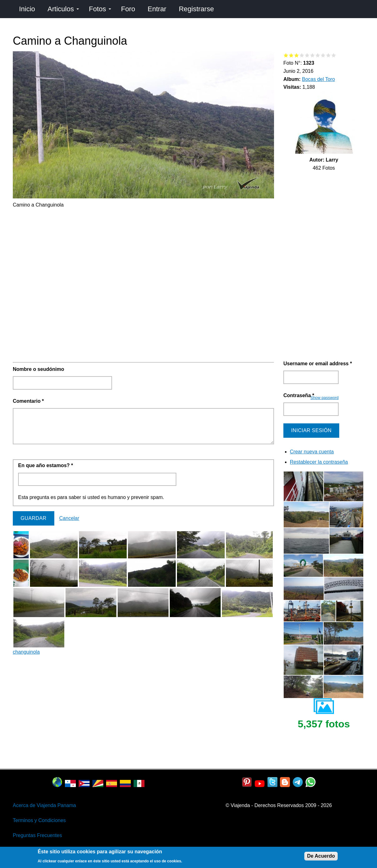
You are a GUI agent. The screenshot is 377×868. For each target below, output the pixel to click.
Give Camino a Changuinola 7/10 (318, 55)
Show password (325, 398)
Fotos (100, 9)
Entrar (157, 9)
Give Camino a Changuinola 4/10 (302, 55)
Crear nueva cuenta (312, 452)
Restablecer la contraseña (319, 462)
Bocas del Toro (319, 79)
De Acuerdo (321, 856)
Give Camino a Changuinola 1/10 (286, 55)
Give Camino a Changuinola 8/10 (323, 55)
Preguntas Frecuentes (37, 835)
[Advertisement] (143, 253)
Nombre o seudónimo (38, 369)
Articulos (63, 9)
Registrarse (196, 9)
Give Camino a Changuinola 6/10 (313, 55)
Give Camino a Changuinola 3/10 (297, 55)
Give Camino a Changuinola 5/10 (307, 55)
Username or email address (318, 364)
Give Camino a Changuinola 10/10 (334, 55)
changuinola (26, 652)
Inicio (27, 9)
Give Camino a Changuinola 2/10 (291, 55)
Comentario (28, 401)
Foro (128, 9)
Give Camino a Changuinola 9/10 (328, 55)
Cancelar (69, 518)
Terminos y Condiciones (39, 820)
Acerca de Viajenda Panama (44, 805)
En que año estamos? (46, 465)
